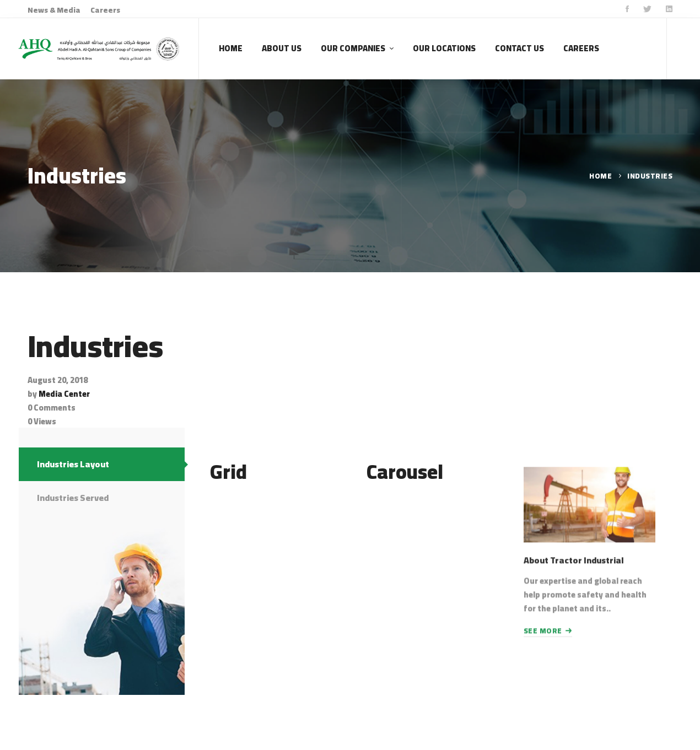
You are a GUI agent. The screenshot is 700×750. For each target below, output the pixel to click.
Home (601, 176)
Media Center (64, 394)
